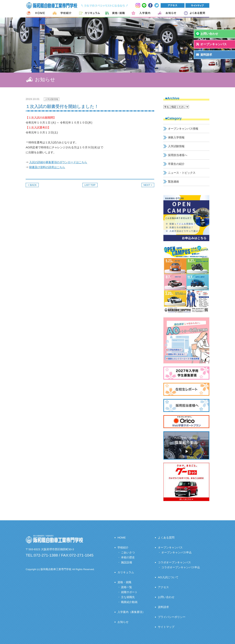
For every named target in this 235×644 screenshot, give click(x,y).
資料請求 (163, 607)
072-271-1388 (46, 555)
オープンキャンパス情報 (183, 129)
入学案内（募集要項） (131, 612)
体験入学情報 (176, 137)
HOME (122, 537)
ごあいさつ (128, 552)
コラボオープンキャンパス (174, 562)
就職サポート (129, 592)
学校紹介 (123, 547)
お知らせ (123, 622)
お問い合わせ (166, 597)
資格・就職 (124, 582)
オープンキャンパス (170, 547)
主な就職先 (128, 597)
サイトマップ (166, 627)
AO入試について (168, 577)
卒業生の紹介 (176, 164)
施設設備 (126, 562)
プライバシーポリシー (172, 617)
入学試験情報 (52, 99)
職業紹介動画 (129, 602)
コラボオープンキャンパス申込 (181, 567)
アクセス (163, 587)
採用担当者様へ (178, 155)
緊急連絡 (173, 181)
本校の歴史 (128, 557)
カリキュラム (126, 572)
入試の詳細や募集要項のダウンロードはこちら (58, 162)
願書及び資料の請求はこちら (47, 167)
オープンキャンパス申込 (177, 552)
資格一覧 (126, 587)
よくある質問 (166, 537)
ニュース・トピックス (182, 173)
